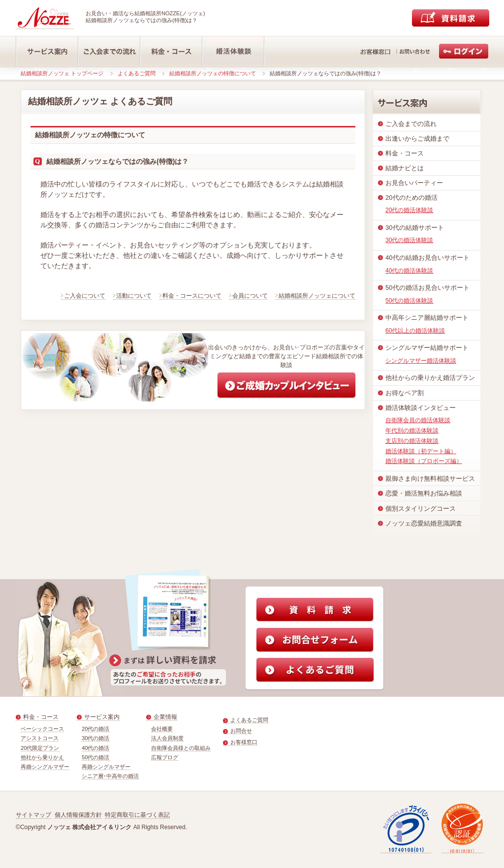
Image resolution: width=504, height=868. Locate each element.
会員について (250, 296)
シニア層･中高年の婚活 (110, 776)
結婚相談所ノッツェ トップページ (62, 73)
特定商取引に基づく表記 (137, 815)
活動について (134, 296)
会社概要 (162, 729)
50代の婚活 (96, 757)
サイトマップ (33, 815)
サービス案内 (102, 717)
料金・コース (41, 717)
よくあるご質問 (137, 73)
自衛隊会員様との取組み (181, 748)
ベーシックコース (42, 729)
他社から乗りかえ (42, 757)
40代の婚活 (96, 748)
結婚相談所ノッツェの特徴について (213, 73)
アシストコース (40, 738)
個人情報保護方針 (78, 815)
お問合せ (241, 731)
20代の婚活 (96, 729)
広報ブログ (165, 757)
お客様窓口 (244, 742)
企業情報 (165, 717)
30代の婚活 (96, 738)
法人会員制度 (167, 738)
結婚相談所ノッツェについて (317, 296)
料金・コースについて (192, 296)
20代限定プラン (40, 748)
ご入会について (85, 296)
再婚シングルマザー (45, 767)
